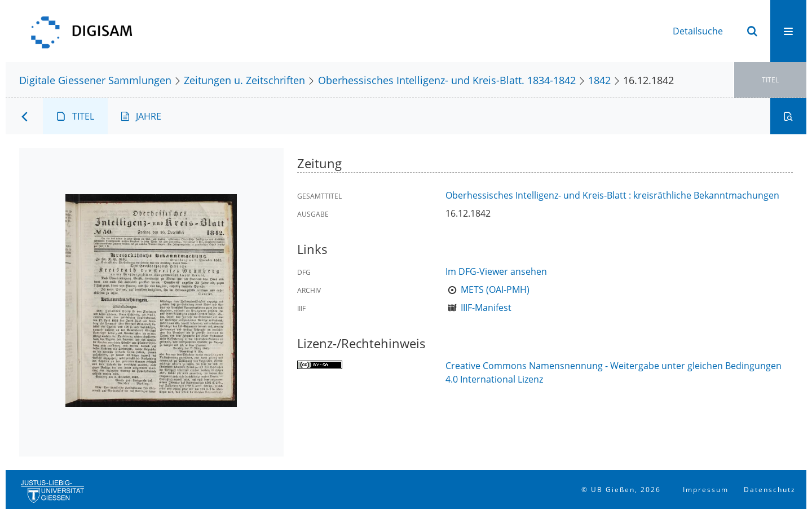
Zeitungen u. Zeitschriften (244, 80)
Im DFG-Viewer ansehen (496, 271)
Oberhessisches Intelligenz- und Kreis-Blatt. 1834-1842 (447, 80)
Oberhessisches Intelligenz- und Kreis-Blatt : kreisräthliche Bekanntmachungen (612, 195)
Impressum (706, 490)
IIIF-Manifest (486, 308)
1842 (599, 80)
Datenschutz (770, 490)
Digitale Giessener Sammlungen (95, 80)
